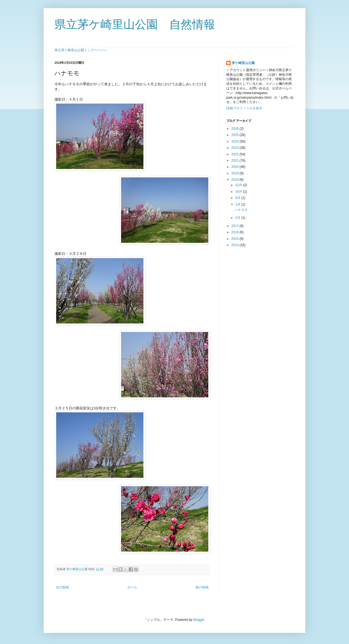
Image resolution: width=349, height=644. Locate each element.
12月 (239, 185)
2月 (238, 218)
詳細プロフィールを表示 (244, 108)
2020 (236, 167)
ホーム (132, 587)
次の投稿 (62, 587)
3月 (238, 204)
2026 (236, 129)
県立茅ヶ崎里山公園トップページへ (81, 50)
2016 (236, 232)
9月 (238, 198)
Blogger (199, 620)
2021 (236, 161)
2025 (236, 135)
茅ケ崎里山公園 (243, 63)
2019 (236, 173)
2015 (236, 239)
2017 (236, 226)
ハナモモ (241, 210)
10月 (239, 192)
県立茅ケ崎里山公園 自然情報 (135, 24)
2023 (236, 148)
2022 (236, 154)
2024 (236, 141)
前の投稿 (202, 587)
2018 (236, 180)
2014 (236, 245)
